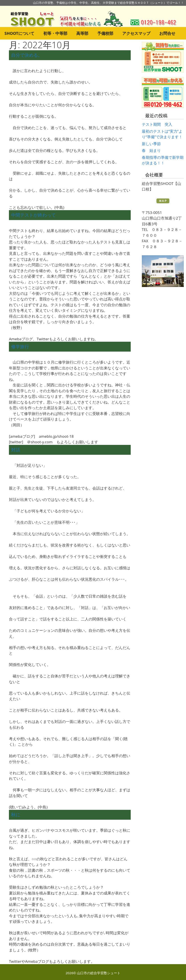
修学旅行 (20, 347)
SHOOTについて (19, 33)
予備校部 (105, 33)
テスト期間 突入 (157, 124)
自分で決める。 (27, 55)
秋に (16, 815)
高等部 (82, 33)
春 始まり (151, 150)
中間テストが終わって (33, 215)
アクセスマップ (136, 33)
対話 (16, 450)
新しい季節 (151, 144)
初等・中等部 (55, 33)
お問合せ (167, 33)
